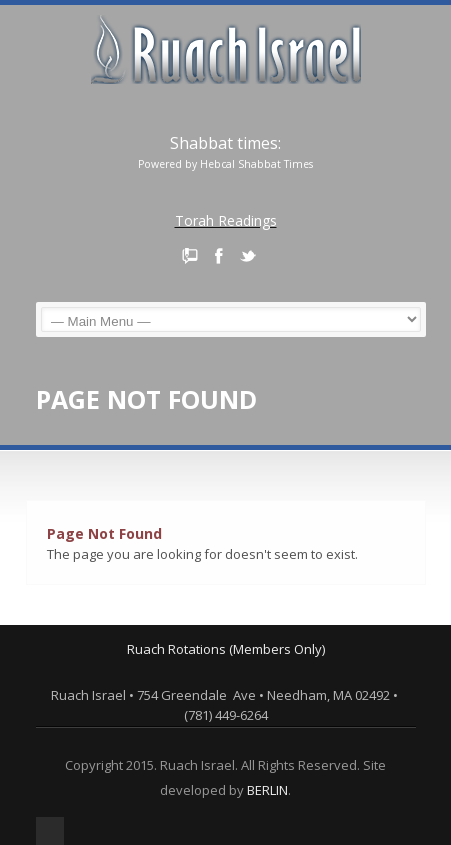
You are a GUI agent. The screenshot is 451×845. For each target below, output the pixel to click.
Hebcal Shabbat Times (256, 164)
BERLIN (267, 790)
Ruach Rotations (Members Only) (226, 649)
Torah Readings (226, 220)
